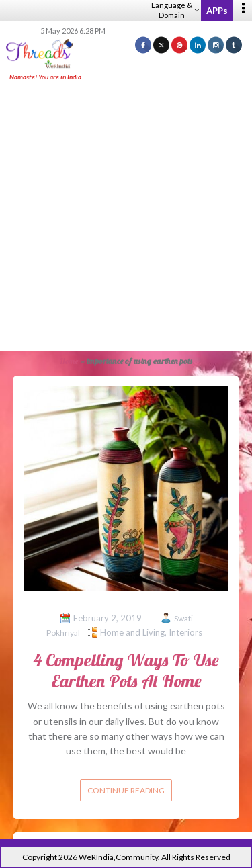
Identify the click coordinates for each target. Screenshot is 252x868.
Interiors (185, 632)
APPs (217, 11)
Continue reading (126, 790)
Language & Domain (175, 10)
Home (69, 361)
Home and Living (132, 632)
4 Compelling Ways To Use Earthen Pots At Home (126, 670)
